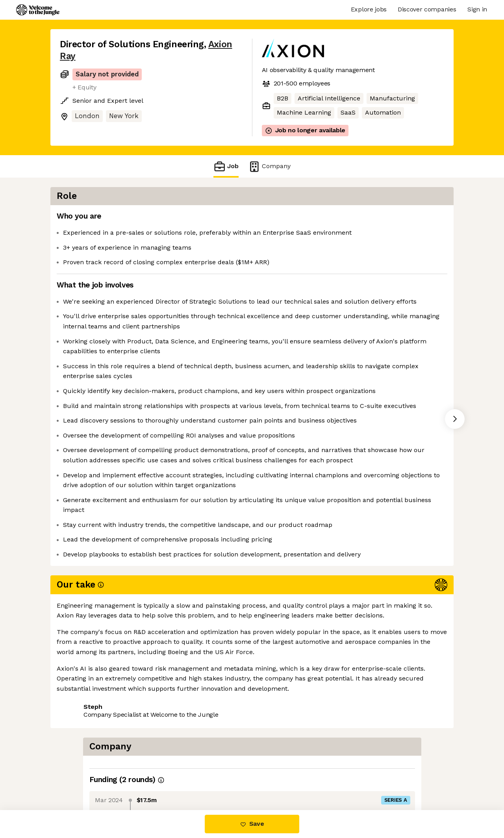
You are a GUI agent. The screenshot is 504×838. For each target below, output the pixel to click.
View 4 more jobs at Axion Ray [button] (161, 777)
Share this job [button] (82, 777)
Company (269, 166)
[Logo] (38, 10)
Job (226, 166)
